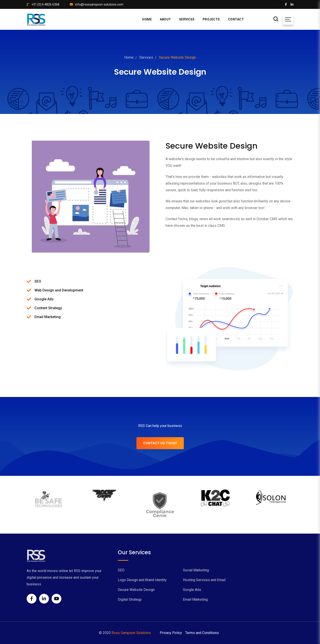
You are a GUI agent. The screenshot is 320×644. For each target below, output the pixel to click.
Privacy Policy (171, 633)
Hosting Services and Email (204, 580)
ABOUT (165, 19)
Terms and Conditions (202, 633)
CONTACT (236, 19)
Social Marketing (196, 570)
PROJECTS (211, 19)
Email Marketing (195, 599)
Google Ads (192, 590)
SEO (121, 570)
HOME (147, 19)
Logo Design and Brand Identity (142, 580)
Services (146, 57)
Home (129, 57)
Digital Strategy (130, 599)
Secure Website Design (136, 590)
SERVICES (187, 19)
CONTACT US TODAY (160, 443)
